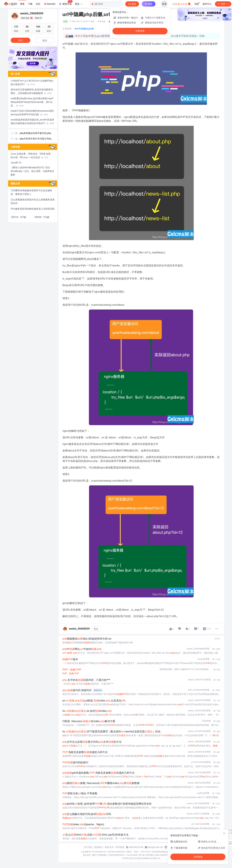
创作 (223, 4)
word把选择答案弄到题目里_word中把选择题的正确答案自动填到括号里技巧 (32, 121)
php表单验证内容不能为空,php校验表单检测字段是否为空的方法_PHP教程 (37, 133)
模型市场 (66, 3)
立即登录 (140, 31)
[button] (30, 67)
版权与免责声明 (162, 855)
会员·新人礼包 (182, 4)
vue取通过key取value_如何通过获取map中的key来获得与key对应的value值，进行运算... (32, 102)
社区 (38, 4)
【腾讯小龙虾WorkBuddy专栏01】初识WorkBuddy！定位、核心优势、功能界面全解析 (33, 171)
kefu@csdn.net (156, 847)
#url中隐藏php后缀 (84, 29)
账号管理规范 (148, 855)
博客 (22, 4)
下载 (30, 4)
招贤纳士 (99, 847)
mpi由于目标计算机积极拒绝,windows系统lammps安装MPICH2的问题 (32, 113)
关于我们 (88, 847)
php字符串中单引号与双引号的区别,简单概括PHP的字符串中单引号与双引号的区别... (37, 139)
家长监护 (87, 855)
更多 (79, 4)
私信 (45, 40)
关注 (96, 629)
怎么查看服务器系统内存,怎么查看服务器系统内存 (33, 201)
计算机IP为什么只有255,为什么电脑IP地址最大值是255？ (32, 83)
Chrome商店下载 (134, 855)
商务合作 (109, 847)
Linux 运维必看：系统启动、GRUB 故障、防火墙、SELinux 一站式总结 (32, 156)
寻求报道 (120, 847)
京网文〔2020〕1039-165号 (138, 852)
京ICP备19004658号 (116, 852)
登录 (164, 4)
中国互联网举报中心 (117, 855)
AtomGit (49, 4)
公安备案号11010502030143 (93, 852)
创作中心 (207, 4)
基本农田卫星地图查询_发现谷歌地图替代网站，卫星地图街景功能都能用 (32, 91)
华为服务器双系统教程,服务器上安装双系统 (33, 209)
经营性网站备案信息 (160, 852)
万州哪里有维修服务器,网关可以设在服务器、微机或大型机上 (32, 192)
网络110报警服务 (99, 855)
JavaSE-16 (16, 163)
